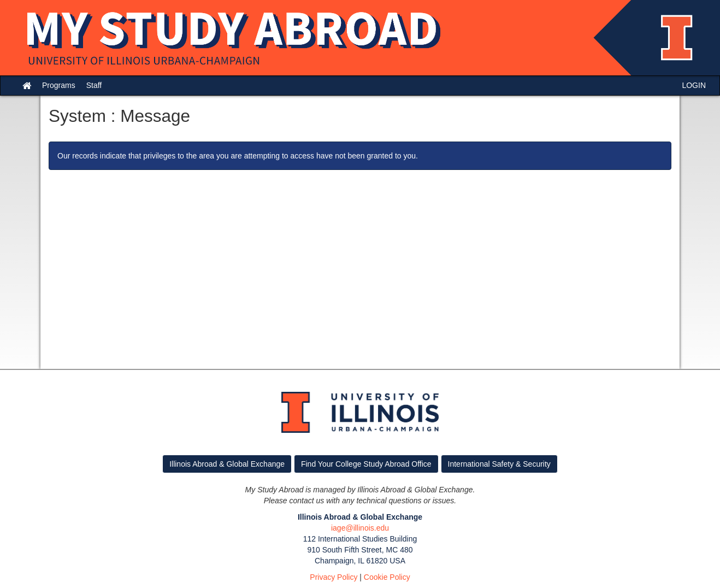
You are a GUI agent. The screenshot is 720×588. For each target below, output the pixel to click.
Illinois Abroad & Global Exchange (227, 464)
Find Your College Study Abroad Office (366, 464)
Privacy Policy (334, 577)
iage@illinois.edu (360, 528)
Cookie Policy (387, 577)
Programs (59, 85)
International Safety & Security (499, 464)
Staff (94, 85)
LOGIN (694, 85)
